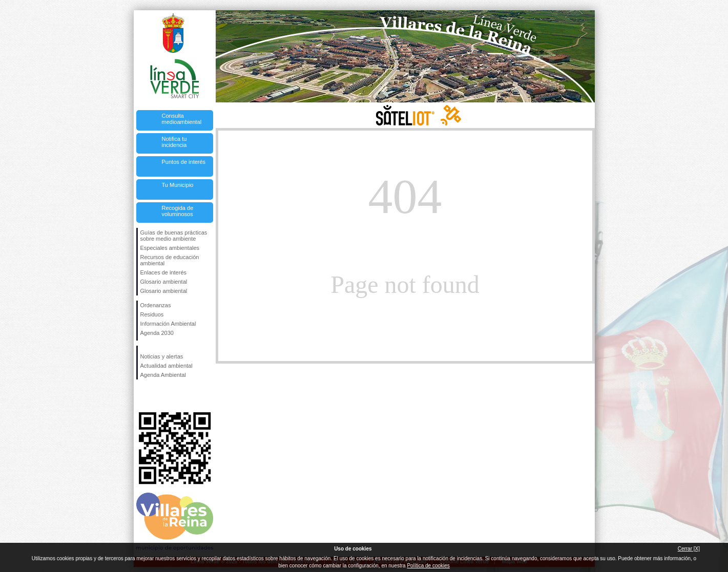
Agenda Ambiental (163, 375)
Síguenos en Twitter (159, 396)
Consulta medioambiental (182, 119)
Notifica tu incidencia (174, 142)
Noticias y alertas (162, 356)
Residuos (152, 314)
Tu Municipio (178, 185)
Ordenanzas (156, 305)
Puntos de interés (184, 162)
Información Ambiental (168, 324)
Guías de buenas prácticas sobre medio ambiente (174, 236)
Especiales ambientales (170, 248)
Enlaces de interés (164, 272)
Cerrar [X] (689, 549)
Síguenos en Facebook (142, 396)
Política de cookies (428, 566)
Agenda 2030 (157, 333)
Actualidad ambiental (167, 366)
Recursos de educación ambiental (170, 260)
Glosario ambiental (164, 282)
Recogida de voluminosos (178, 211)
